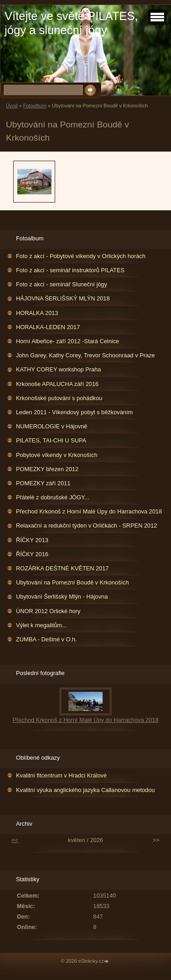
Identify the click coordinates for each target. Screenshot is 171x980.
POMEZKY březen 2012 (47, 469)
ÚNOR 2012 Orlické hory (48, 611)
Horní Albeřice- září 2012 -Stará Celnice (67, 341)
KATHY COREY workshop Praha (58, 369)
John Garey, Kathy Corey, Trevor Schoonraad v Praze (85, 355)
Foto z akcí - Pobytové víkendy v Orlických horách (81, 256)
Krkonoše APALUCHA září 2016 (57, 384)
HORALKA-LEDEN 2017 (48, 327)
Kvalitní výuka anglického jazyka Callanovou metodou (85, 790)
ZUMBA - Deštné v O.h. (47, 639)
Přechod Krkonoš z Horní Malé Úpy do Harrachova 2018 (89, 511)
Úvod (12, 106)
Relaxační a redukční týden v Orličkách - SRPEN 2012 (86, 526)
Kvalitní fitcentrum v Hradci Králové (61, 775)
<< (15, 840)
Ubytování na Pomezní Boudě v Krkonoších (73, 582)
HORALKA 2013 (37, 313)
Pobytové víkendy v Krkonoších (57, 455)
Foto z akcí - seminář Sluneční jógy (62, 284)
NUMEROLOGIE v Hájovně (52, 426)
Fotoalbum (34, 106)
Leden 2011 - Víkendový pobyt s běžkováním (74, 412)
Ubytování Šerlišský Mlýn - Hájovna (62, 597)
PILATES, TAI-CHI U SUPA (51, 440)
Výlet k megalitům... (41, 625)
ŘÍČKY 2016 (32, 554)
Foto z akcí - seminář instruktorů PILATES (70, 270)
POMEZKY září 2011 (43, 483)
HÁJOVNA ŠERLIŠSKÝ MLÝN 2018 (63, 298)
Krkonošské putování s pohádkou (59, 398)
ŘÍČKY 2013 (32, 540)
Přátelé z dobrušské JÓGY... (53, 497)
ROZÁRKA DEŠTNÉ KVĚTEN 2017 (62, 568)
